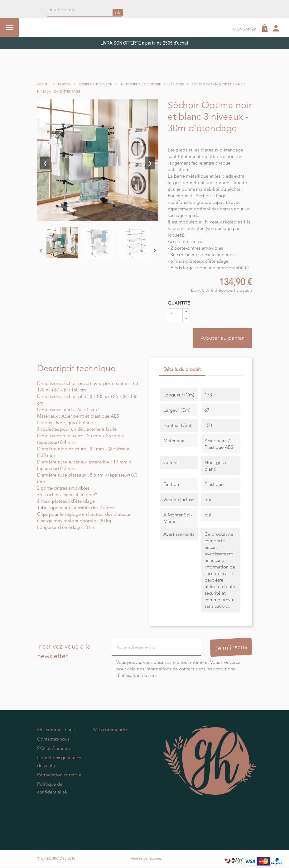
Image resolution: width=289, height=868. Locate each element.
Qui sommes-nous (56, 730)
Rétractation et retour (59, 775)
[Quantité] (175, 315)
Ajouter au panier (222, 338)
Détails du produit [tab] (182, 369)
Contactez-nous (53, 739)
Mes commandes (111, 730)
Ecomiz (156, 858)
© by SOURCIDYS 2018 (56, 858)
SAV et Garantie (53, 748)
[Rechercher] (85, 10)
